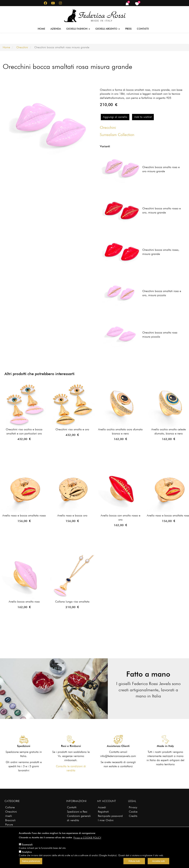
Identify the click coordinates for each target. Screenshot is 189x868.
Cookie (133, 812)
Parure (9, 825)
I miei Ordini (106, 820)
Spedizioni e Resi (77, 812)
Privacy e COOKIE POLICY (87, 838)
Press (128, 29)
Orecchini (22, 47)
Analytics (27, 852)
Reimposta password (110, 816)
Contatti (143, 29)
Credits (133, 816)
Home (41, 29)
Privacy (133, 807)
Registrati (103, 812)
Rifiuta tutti (134, 861)
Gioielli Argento (108, 29)
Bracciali (10, 820)
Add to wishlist (143, 117)
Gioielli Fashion (78, 29)
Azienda (56, 29)
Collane (10, 807)
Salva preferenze (31, 861)
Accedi (102, 807)
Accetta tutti (158, 861)
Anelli (9, 816)
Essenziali (27, 845)
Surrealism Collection (117, 135)
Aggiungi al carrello (115, 117)
